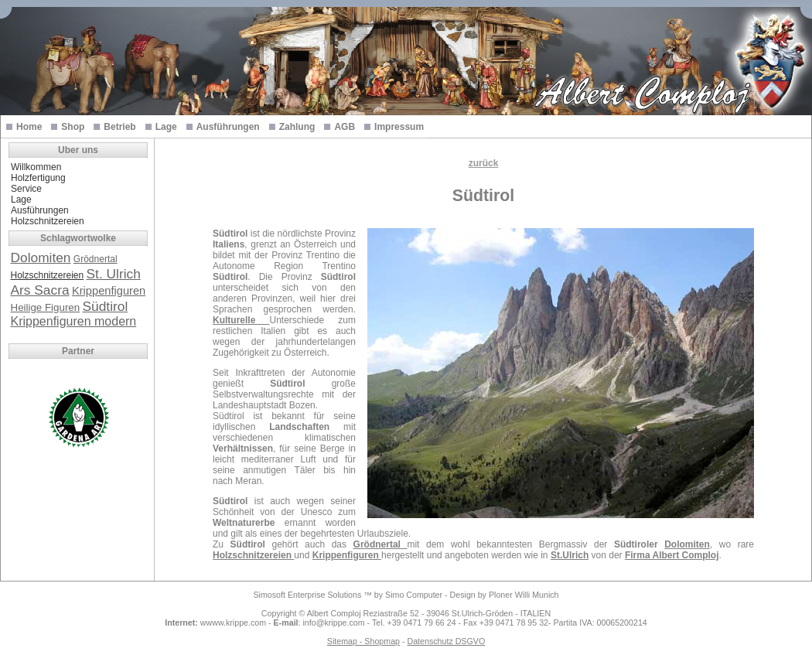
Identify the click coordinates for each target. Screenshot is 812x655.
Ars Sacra (40, 290)
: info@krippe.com (319, 623)
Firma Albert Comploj (672, 555)
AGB (345, 127)
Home (29, 127)
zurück (484, 163)
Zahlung (297, 127)
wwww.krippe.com (233, 623)
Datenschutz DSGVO (446, 641)
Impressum (399, 127)
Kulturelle (241, 320)
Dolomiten (41, 258)
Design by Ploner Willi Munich (505, 595)
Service (26, 189)
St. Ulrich (114, 274)
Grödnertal (96, 259)
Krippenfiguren (109, 291)
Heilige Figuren (46, 307)
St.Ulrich (570, 555)
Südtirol (105, 306)
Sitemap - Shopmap (363, 641)
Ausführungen (228, 127)
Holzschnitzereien (48, 221)
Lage (166, 127)
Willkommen (36, 167)
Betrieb (119, 127)
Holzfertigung (38, 178)
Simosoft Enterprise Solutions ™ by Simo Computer (348, 595)
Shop (73, 127)
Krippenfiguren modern (74, 321)
